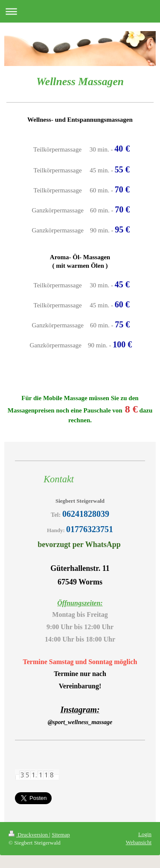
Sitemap (61, 835)
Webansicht (139, 842)
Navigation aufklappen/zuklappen (80, 11)
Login (145, 834)
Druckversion (29, 835)
